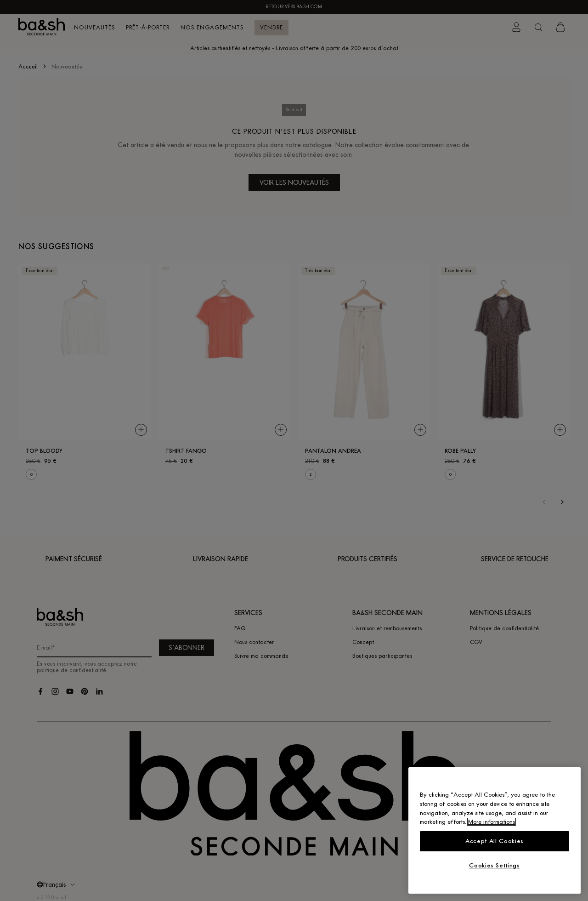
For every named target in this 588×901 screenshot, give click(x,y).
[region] (495, 830)
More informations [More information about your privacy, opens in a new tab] (492, 822)
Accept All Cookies (495, 841)
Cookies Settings (495, 865)
